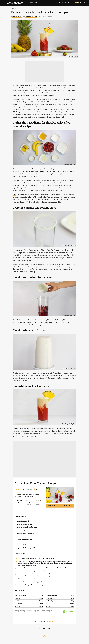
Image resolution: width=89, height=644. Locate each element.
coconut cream (44, 171)
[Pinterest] (62, 3)
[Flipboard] (59, 3)
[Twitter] (56, 3)
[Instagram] (69, 3)
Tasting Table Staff (31, 17)
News (37, 3)
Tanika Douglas (17, 17)
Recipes (30, 3)
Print (36, 489)
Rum (14, 194)
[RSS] (72, 3)
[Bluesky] (66, 3)
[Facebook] (53, 3)
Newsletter (81, 3)
